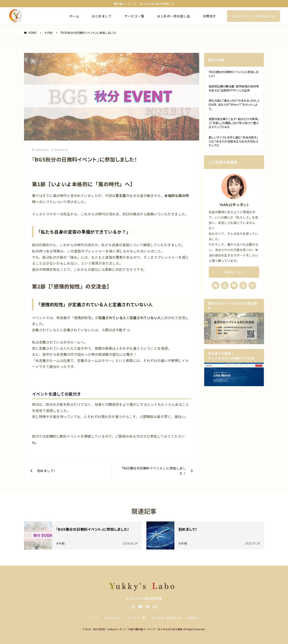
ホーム (74, 16)
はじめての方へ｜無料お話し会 (253, 16)
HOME (30, 33)
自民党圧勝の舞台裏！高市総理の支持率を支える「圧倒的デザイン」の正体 (234, 88)
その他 (48, 33)
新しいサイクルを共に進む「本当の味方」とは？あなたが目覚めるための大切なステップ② (234, 141)
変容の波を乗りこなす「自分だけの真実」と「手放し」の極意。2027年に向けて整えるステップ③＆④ (234, 123)
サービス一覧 (134, 16)
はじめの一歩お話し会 (173, 16)
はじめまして (102, 16)
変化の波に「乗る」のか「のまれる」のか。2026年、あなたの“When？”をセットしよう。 (234, 105)
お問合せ (209, 16)
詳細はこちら (234, 272)
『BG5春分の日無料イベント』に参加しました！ (234, 74)
